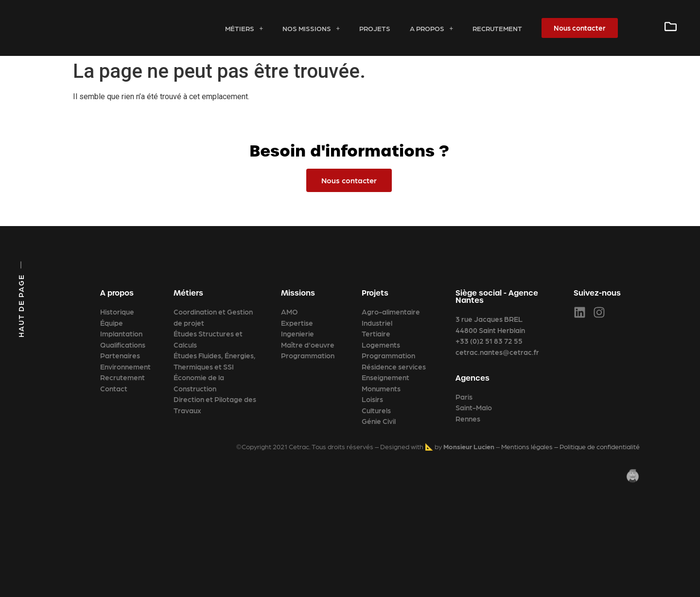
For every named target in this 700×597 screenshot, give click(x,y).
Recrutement (497, 28)
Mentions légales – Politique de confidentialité (570, 446)
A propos (431, 28)
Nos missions (311, 28)
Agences (472, 378)
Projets (375, 28)
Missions (298, 293)
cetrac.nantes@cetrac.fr (497, 352)
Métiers (244, 28)
